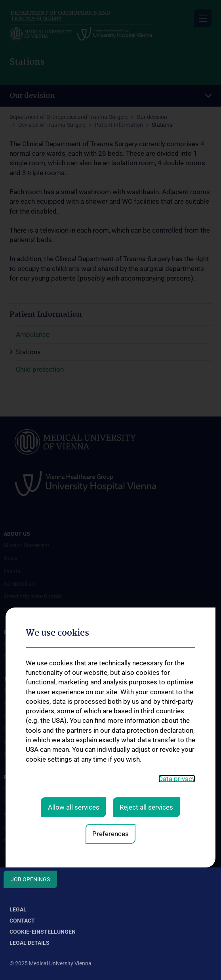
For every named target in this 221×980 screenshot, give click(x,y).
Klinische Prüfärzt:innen (33, 840)
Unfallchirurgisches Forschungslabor (49, 827)
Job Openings (30, 879)
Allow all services (74, 705)
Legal (18, 909)
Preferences (110, 731)
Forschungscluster (27, 789)
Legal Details (30, 943)
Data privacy (177, 676)
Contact (22, 921)
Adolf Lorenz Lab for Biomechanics (47, 801)
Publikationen (20, 853)
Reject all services (146, 705)
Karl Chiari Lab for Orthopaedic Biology (51, 814)
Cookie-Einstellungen (43, 932)
